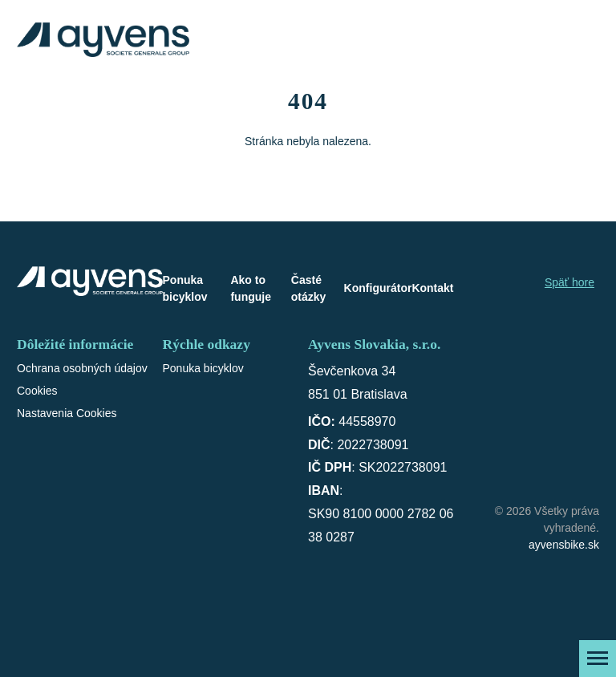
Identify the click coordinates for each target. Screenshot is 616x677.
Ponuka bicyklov (185, 288)
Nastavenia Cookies (67, 413)
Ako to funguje (251, 288)
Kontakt (432, 288)
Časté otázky (309, 288)
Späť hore (569, 282)
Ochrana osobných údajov (82, 368)
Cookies (37, 391)
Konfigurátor (378, 288)
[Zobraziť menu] (598, 659)
